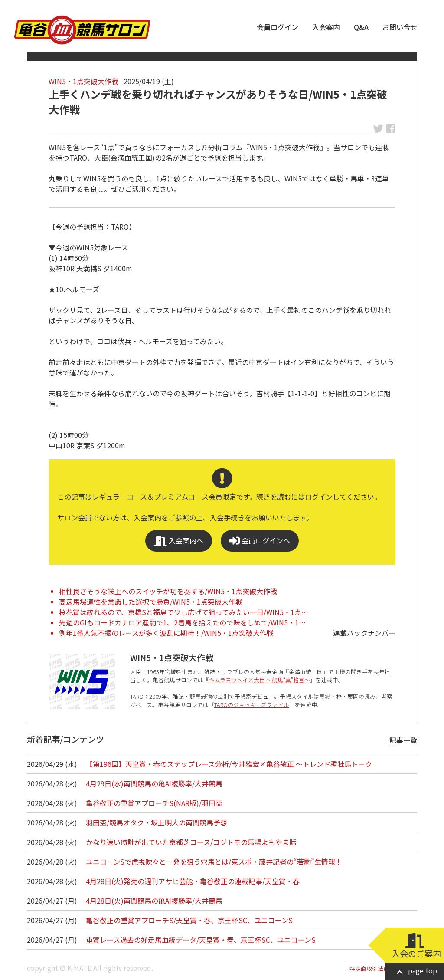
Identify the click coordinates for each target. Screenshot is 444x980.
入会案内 (326, 27)
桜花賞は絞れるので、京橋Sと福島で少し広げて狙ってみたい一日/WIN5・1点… (184, 612)
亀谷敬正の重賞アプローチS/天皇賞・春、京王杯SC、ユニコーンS (189, 920)
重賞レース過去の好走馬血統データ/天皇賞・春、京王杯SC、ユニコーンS (201, 940)
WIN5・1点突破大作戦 (83, 81)
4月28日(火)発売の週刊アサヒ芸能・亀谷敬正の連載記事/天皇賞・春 (193, 881)
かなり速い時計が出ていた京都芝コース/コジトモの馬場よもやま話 (191, 842)
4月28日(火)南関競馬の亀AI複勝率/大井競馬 (154, 901)
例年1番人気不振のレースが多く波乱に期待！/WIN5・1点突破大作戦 (166, 633)
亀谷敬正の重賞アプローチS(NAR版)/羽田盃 (154, 803)
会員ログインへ (260, 541)
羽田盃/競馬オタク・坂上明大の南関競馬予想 (157, 822)
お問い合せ (400, 27)
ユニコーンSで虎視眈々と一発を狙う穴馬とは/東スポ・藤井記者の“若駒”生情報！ (214, 862)
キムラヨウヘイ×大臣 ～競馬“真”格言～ (260, 680)
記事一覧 (403, 740)
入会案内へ (179, 541)
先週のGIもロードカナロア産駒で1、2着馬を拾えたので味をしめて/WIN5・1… (182, 622)
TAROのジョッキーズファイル (252, 705)
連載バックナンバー (364, 633)
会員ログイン (277, 27)
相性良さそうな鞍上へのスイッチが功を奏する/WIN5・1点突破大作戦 (168, 591)
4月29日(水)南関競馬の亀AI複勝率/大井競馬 (154, 783)
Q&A (361, 27)
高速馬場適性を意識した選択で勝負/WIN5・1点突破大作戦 (151, 602)
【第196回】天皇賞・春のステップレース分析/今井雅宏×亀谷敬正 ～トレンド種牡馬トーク (229, 764)
